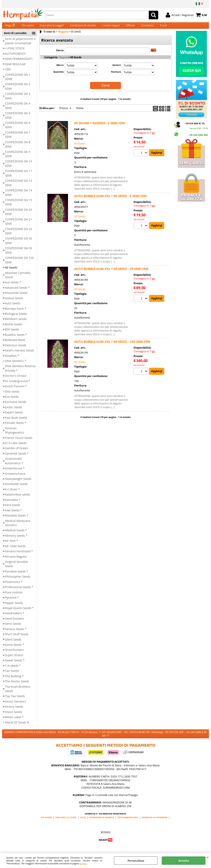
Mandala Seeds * (17, 519)
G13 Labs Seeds (16, 446)
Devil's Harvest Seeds (19, 354)
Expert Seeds (14, 416)
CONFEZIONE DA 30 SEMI (18, 244)
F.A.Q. (83, 821)
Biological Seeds (16, 317)
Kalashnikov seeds (18, 498)
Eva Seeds (12, 400)
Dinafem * (12, 359)
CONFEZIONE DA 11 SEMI (18, 177)
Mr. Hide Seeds (15, 550)
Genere (117, 68)
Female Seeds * (16, 426)
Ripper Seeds (14, 606)
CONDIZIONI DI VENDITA (102, 821)
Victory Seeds (14, 710)
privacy (83, 863)
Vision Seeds (13, 715)
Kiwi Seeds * (13, 514)
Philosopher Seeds (18, 580)
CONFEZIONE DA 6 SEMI (18, 128)
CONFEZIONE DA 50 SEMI (18, 254)
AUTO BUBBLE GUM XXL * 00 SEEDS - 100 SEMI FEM (112, 345)
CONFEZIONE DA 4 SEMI (18, 109)
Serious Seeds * (16, 632)
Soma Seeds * (14, 648)
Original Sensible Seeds (16, 567)
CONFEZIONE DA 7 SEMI (18, 138)
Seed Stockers (15, 622)
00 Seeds (11, 271)
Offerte (130, 27)
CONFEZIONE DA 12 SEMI (18, 186)
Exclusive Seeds (16, 405)
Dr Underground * (18, 385)
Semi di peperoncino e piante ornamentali (20, 44)
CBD (8, 73)
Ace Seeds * (13, 286)
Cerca (60, 54)
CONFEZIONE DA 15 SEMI (18, 206)
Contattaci (148, 27)
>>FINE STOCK (15, 52)
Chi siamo (28, 27)
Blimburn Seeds (16, 323)
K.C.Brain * (12, 493)
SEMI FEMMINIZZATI (19, 62)
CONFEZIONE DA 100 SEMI (19, 264)
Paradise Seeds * (16, 575)
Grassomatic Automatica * (14, 464)
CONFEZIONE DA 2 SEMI (18, 90)
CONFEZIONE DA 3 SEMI (18, 100)
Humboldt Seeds (16, 488)
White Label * (14, 721)
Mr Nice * (11, 544)
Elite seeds (12, 395)
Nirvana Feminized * (19, 555)
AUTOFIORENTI (15, 57)
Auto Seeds (13, 307)
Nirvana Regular (16, 560)
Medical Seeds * (16, 534)
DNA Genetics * (16, 364)
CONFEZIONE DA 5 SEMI (18, 119)
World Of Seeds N (17, 726)
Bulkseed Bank (15, 344)
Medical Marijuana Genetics (18, 526)
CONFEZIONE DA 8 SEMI (18, 148)
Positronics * (14, 585)
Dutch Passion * (16, 390)
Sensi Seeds (13, 627)
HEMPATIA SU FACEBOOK (155, 821)
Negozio (10, 27)
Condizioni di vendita (83, 27)
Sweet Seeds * (15, 664)
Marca (60, 68)
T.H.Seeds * (13, 669)
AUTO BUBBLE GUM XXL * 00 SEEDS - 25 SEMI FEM (111, 272)
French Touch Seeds (19, 441)
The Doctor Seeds (17, 685)
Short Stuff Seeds (17, 638)
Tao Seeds (12, 674)
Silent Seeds (13, 643)
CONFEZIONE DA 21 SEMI (18, 225)
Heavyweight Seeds (18, 482)
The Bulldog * (14, 680)
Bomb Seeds (13, 328)
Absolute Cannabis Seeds (18, 278)
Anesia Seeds (14, 302)
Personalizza (136, 861)
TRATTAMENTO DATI (128, 821)
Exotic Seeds (13, 411)
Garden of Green (16, 452)
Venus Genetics (15, 705)
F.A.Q (163, 27)
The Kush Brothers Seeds (18, 692)
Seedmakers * (15, 617)
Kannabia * (13, 503)
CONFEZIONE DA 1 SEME (18, 80)
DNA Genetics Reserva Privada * (20, 372)
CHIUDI (208, 857)
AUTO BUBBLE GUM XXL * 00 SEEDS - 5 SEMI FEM (110, 199)
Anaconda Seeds (16, 296)
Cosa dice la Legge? (52, 27)
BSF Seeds (12, 333)
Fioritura (116, 75)
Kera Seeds (13, 509)
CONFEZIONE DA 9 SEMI (18, 157)
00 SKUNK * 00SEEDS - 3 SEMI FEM (99, 126)
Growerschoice (15, 477)
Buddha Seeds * (16, 338)
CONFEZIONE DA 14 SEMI (18, 196)
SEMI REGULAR (15, 68)
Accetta (184, 861)
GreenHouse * (15, 472)
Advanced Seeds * (17, 291)
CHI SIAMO (46, 821)
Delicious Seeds (16, 349)
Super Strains (14, 659)
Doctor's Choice (16, 379)
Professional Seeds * (19, 591)
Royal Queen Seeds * (19, 611)
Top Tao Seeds (15, 700)
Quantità (59, 75)
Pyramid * (12, 601)
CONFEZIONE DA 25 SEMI (18, 235)
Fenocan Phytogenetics (15, 434)
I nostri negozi (111, 27)
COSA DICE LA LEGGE (66, 821)
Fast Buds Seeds (16, 421)
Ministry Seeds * (16, 539)
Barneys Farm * (16, 312)
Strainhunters (14, 653)
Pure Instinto (14, 596)
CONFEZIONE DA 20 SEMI (18, 215)
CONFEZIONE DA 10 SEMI (18, 167)
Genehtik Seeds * (17, 457)
